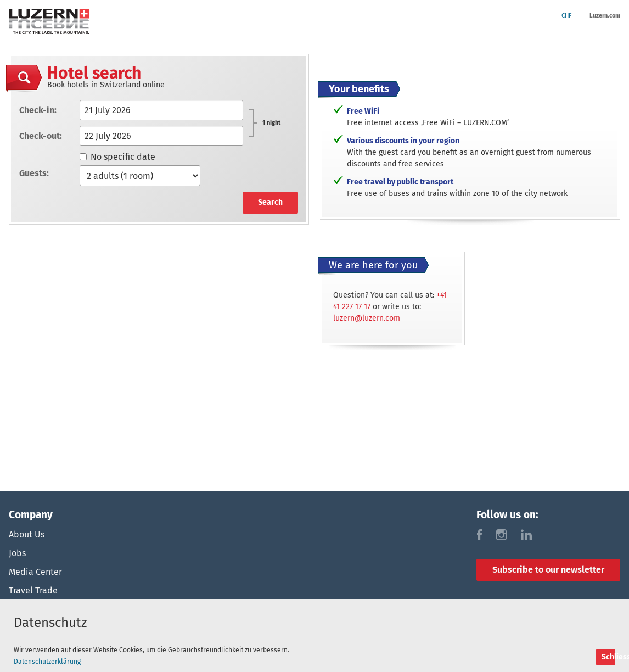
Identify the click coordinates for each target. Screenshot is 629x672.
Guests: (34, 173)
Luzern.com (605, 16)
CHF (570, 16)
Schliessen (608, 657)
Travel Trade (33, 590)
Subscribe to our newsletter (548, 570)
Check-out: (41, 136)
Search (270, 202)
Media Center (35, 572)
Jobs (17, 553)
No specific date (117, 157)
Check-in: (38, 110)
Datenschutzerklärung (47, 662)
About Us (27, 534)
